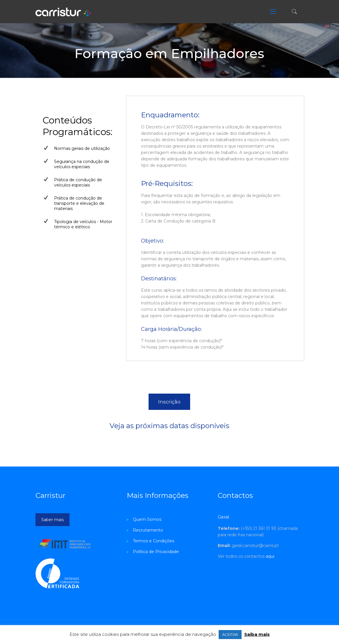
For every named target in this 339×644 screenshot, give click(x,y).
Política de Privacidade (156, 552)
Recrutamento (148, 530)
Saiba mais (257, 634)
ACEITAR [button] (230, 634)
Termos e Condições (154, 541)
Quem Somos (147, 519)
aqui (270, 556)
